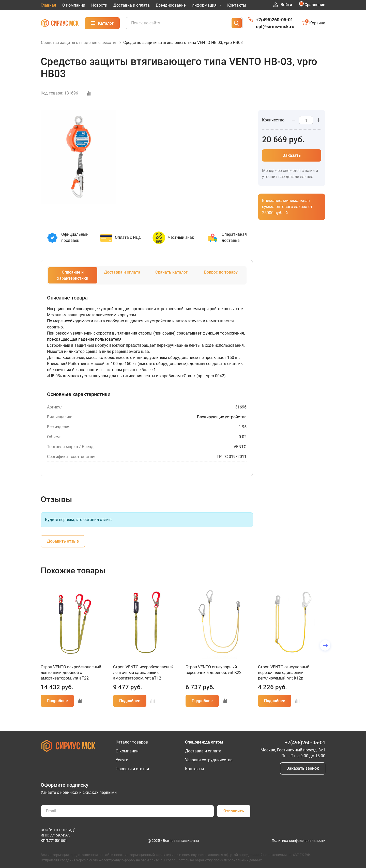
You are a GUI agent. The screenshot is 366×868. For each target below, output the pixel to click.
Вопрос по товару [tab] (221, 278)
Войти (283, 5)
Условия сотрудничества (209, 760)
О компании (74, 5)
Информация (206, 5)
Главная (48, 5)
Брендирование (171, 5)
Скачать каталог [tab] (171, 278)
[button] (325, 651)
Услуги (122, 760)
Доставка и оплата (132, 5)
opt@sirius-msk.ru (275, 27)
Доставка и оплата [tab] (122, 278)
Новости (99, 5)
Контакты (237, 5)
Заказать (292, 161)
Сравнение (311, 5)
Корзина (314, 23)
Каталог (102, 23)
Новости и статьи (132, 769)
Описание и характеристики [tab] (73, 281)
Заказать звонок (303, 768)
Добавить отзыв (63, 547)
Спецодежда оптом (204, 742)
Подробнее (57, 706)
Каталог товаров (132, 742)
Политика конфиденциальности (299, 841)
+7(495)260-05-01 (274, 20)
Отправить (234, 811)
